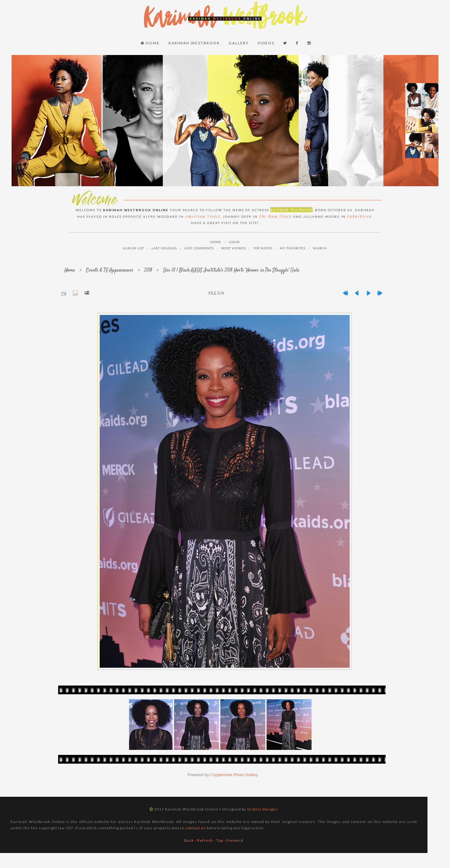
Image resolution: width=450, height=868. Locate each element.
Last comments (199, 248)
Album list (134, 248)
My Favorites (292, 248)
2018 (148, 270)
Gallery (239, 43)
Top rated (263, 248)
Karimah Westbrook (194, 43)
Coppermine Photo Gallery (234, 775)
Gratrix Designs (262, 809)
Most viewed (234, 248)
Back (189, 840)
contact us (195, 828)
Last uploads (164, 248)
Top (220, 840)
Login (234, 242)
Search (320, 248)
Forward (235, 840)
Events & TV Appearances (110, 270)
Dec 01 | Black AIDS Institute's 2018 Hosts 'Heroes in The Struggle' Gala (231, 270)
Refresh (205, 840)
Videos (266, 43)
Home (150, 43)
